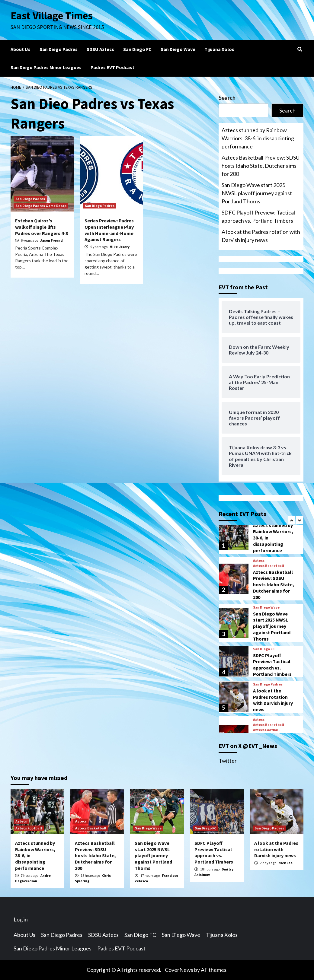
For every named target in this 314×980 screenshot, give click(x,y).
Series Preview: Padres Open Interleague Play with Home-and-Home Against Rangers (109, 230)
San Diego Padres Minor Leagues (46, 67)
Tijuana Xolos (219, 49)
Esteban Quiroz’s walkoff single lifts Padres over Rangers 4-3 (42, 227)
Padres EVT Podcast (112, 67)
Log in (21, 919)
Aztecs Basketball (269, 566)
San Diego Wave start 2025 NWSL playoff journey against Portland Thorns (257, 193)
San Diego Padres (59, 49)
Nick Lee (285, 863)
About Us (21, 49)
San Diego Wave (178, 49)
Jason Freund (51, 240)
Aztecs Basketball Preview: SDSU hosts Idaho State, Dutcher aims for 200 (261, 166)
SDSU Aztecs (100, 49)
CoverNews (179, 970)
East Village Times (52, 16)
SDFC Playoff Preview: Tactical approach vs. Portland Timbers (258, 216)
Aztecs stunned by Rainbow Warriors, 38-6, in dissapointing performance (258, 138)
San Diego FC (137, 49)
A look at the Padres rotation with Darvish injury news (261, 236)
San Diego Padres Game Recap (41, 206)
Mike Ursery (120, 247)
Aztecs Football (266, 730)
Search (227, 98)
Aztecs (259, 561)
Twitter (228, 761)
